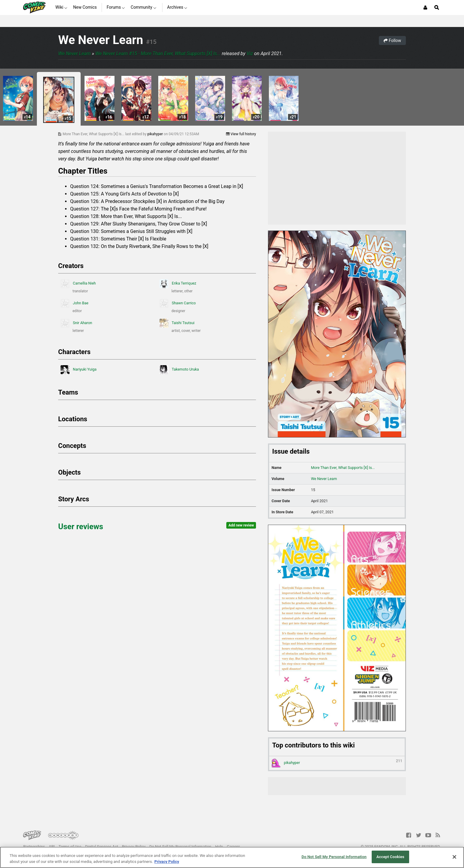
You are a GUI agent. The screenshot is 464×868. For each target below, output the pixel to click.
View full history (241, 134)
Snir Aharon (76, 323)
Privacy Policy (134, 847)
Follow (392, 40)
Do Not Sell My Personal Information (180, 847)
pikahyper (156, 134)
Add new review (241, 525)
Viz (250, 54)
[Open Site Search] (437, 7)
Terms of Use (70, 847)
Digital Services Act (102, 847)
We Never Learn (101, 40)
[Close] (454, 857)
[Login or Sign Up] (425, 7)
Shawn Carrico (178, 303)
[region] (232, 857)
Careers (233, 847)
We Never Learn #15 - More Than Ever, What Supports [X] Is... (158, 54)
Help (219, 847)
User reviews (81, 526)
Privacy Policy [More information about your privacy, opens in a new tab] (167, 862)
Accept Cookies (390, 857)
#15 (151, 42)
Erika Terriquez (178, 284)
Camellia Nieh (78, 284)
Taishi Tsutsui (177, 323)
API (52, 847)
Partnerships (34, 847)
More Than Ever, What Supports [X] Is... (343, 468)
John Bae (74, 303)
